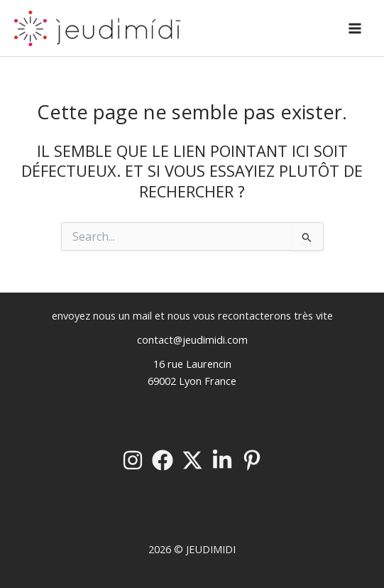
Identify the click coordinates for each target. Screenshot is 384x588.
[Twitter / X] (192, 460)
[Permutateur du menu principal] (355, 28)
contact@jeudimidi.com (192, 339)
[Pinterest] (252, 460)
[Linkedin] (222, 460)
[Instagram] (133, 460)
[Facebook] (163, 460)
